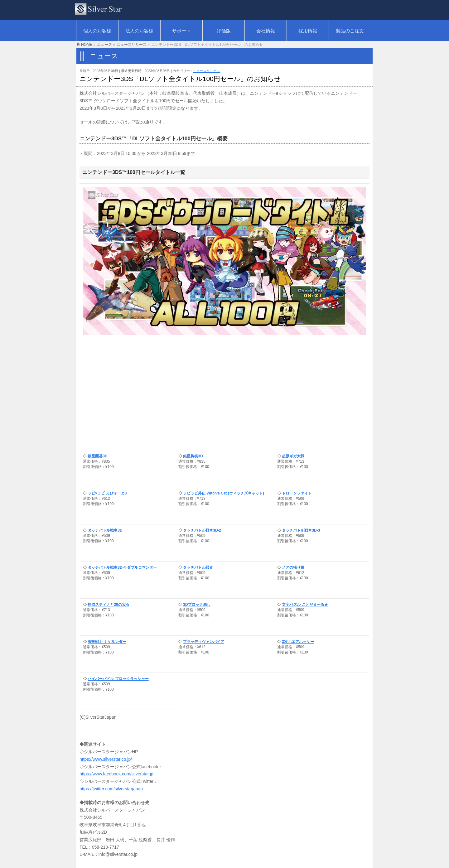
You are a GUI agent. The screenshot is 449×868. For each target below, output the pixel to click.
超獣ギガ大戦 (293, 456)
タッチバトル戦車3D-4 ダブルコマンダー (122, 567)
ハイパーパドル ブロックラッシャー (118, 679)
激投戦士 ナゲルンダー (107, 642)
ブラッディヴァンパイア (204, 642)
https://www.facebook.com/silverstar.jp (116, 774)
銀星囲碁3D (97, 456)
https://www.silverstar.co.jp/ (106, 759)
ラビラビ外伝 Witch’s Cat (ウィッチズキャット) (223, 493)
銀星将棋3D (193, 456)
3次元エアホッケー (298, 642)
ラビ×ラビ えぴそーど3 (107, 493)
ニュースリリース (206, 71)
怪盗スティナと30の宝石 (108, 605)
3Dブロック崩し (197, 605)
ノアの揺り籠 (293, 567)
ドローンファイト (297, 493)
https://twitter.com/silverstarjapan (111, 789)
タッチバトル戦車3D (105, 530)
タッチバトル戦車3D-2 (202, 530)
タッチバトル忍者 (198, 567)
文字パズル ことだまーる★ (305, 605)
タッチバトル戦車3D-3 (301, 530)
